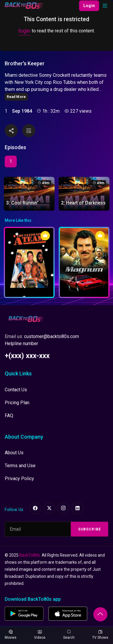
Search (69, 635)
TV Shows (100, 635)
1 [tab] (11, 161)
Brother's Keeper (25, 64)
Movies (11, 635)
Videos (40, 635)
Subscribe (90, 529)
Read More (16, 97)
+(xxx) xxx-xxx (27, 356)
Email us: (42, 336)
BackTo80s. (30, 555)
